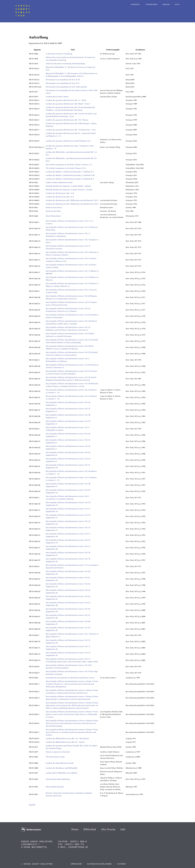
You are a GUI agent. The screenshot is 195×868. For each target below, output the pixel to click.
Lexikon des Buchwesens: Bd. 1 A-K (60, 193)
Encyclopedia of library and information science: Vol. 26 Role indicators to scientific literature (70, 335)
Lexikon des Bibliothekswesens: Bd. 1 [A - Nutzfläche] (67, 738)
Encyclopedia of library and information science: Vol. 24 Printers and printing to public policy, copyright (71, 322)
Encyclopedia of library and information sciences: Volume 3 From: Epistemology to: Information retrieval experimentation (72, 698)
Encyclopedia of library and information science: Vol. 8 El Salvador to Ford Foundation (69, 667)
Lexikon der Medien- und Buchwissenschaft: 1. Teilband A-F (70, 172)
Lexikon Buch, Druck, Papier (57, 97)
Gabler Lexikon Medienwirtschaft (59, 182)
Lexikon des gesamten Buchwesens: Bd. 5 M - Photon (67, 120)
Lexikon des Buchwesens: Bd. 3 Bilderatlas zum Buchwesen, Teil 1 (72, 200)
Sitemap (121, 864)
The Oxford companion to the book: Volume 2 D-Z (66, 168)
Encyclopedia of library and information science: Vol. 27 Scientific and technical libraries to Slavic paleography (72, 341)
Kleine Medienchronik (55, 787)
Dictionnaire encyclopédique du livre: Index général (66, 87)
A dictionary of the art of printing (59, 54)
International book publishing (58, 779)
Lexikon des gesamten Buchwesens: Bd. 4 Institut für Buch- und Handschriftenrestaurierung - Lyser (71, 115)
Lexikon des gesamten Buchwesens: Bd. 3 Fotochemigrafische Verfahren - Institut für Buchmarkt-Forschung (70, 109)
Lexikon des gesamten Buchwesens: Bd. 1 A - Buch (66, 100)
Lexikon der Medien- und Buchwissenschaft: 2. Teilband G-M (70, 175)
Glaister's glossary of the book (58, 752)
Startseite (135, 4)
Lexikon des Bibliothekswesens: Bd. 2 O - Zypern (65, 742)
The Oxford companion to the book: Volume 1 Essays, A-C (69, 165)
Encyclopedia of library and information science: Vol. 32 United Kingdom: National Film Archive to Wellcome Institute (71, 379)
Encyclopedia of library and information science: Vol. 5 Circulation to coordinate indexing (68, 498)
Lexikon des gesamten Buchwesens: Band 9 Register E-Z (68, 141)
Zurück (32, 805)
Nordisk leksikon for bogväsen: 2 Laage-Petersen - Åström (69, 190)
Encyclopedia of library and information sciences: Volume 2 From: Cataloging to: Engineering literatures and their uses (72, 692)
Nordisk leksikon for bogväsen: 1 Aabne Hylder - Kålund (68, 186)
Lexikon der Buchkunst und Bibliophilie (62, 768)
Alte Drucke (108, 829)
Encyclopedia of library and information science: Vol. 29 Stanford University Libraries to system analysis (72, 354)
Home (75, 829)
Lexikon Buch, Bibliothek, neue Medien (62, 773)
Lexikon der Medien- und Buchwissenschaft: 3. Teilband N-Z (70, 179)
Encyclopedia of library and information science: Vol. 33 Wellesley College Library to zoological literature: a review (72, 385)
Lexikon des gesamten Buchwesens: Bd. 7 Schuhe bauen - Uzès (71, 130)
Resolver (166, 4)
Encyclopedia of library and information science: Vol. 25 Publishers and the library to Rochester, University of (68, 329)
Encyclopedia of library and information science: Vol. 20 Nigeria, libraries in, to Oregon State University (71, 297)
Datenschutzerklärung (99, 864)
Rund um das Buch (53, 211)
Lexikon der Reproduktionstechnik (60, 763)
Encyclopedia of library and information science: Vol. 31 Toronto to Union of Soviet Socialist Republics (71, 372)
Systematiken (151, 4)
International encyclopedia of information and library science (70, 678)
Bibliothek (90, 829)
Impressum (76, 864)
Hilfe (177, 4)
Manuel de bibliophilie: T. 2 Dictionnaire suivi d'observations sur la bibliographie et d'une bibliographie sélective (72, 75)
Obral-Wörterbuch (53, 216)
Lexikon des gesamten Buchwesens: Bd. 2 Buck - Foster (68, 104)
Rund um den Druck (54, 208)
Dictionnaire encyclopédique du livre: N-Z (63, 83)
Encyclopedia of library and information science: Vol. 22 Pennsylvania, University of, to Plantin (68, 310)
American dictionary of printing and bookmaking (65, 64)
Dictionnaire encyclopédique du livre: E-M (63, 80)
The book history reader (55, 757)
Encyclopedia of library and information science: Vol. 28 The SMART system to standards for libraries (70, 347)
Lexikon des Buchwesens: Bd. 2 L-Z (60, 197)
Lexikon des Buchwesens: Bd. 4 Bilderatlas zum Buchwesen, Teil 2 (72, 204)
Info (123, 829)
